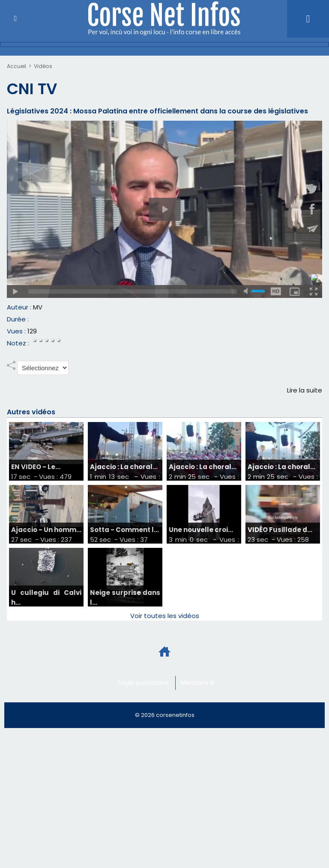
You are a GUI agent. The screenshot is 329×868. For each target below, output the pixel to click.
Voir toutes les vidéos (165, 616)
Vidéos (43, 66)
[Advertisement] (156, 756)
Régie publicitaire (143, 683)
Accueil (16, 66)
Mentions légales (206, 683)
